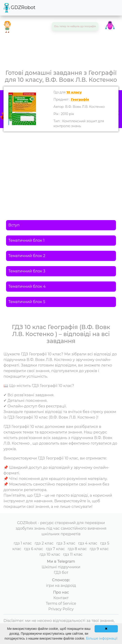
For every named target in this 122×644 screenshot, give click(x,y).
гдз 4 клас (88, 543)
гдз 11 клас (73, 554)
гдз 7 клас (55, 549)
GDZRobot (20, 8)
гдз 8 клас (77, 549)
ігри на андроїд (61, 586)
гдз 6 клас (33, 549)
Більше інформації (102, 638)
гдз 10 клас (50, 554)
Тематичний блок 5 (27, 302)
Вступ (14, 225)
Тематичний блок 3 (27, 271)
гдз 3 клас (66, 543)
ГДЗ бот (61, 573)
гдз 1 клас (23, 543)
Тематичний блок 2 (27, 256)
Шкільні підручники (61, 567)
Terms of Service (61, 603)
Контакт (61, 598)
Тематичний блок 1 (26, 240)
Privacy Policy (61, 609)
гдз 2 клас (44, 543)
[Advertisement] (61, 166)
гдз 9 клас (99, 549)
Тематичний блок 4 (27, 286)
